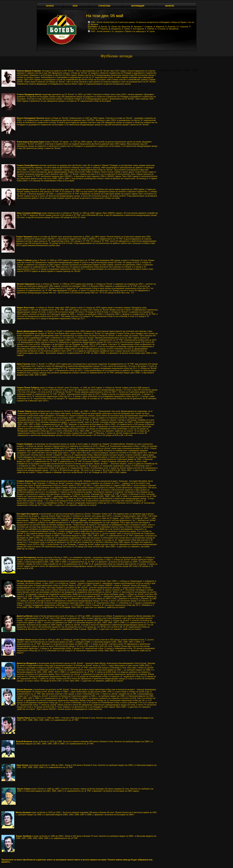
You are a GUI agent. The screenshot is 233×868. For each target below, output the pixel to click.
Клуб (76, 6)
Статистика (105, 6)
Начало (50, 6)
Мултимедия (139, 6)
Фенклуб (171, 6)
